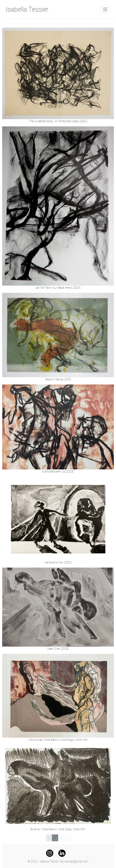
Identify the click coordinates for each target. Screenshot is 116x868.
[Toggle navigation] (105, 9)
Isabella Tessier (27, 9)
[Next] (67, 838)
